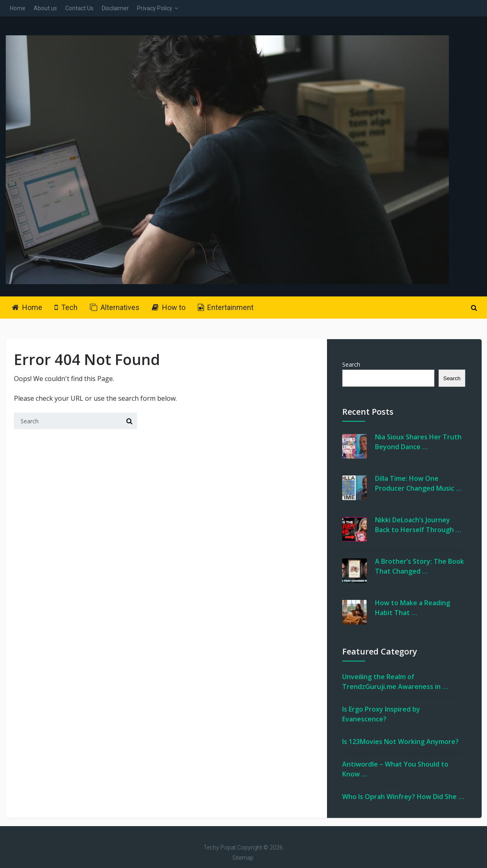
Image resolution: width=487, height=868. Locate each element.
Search (351, 364)
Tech (66, 307)
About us (45, 8)
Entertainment (226, 307)
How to (169, 307)
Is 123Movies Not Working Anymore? (400, 742)
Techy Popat (220, 847)
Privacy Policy (155, 8)
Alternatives (115, 307)
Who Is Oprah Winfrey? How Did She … (403, 797)
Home (18, 8)
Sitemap (243, 858)
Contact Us (79, 8)
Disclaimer (115, 8)
